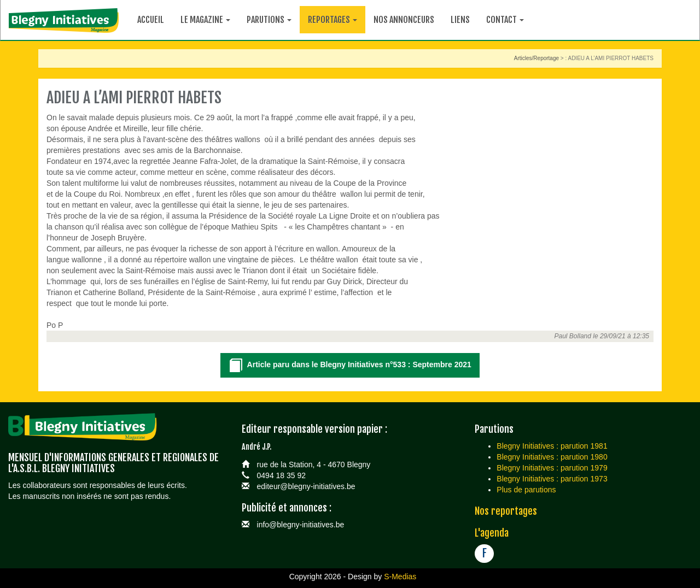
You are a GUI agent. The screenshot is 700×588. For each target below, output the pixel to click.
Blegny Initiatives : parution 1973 (552, 479)
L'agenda (492, 533)
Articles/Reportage (536, 58)
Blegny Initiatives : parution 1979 (552, 468)
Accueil (151, 20)
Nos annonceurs (404, 20)
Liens (460, 20)
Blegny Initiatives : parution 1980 (552, 457)
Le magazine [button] (205, 20)
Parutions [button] (269, 20)
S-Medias (400, 577)
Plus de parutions (526, 490)
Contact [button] (505, 20)
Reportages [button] (332, 20)
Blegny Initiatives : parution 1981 (552, 446)
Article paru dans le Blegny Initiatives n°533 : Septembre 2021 (350, 366)
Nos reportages (506, 511)
